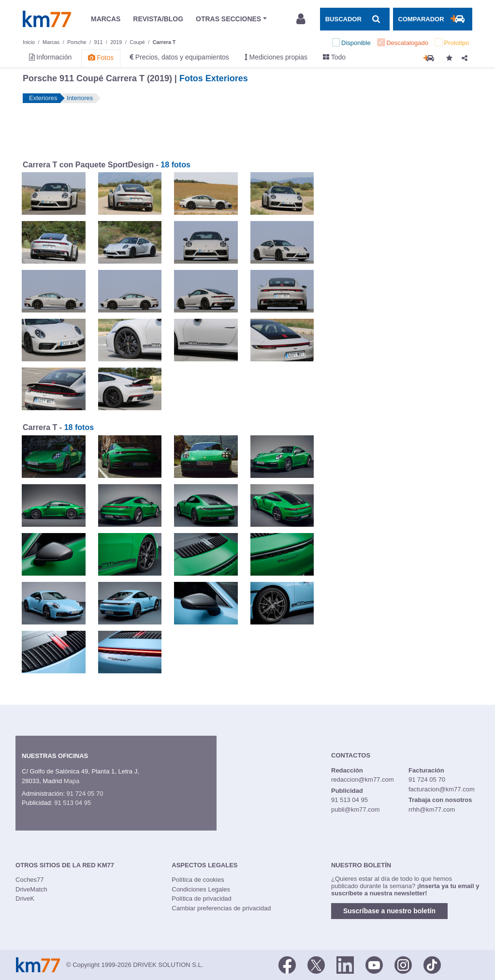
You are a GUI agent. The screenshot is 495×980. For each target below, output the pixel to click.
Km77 (47, 19)
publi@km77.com (356, 809)
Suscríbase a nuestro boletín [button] (389, 911)
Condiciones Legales (201, 889)
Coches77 (30, 880)
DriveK (25, 898)
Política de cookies (198, 880)
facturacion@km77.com (442, 789)
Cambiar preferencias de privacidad (221, 908)
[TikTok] (432, 964)
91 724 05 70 (85, 794)
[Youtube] (374, 964)
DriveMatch (31, 889)
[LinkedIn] (345, 964)
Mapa (72, 781)
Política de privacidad (202, 898)
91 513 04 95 (73, 803)
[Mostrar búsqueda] (355, 19)
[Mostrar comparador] (433, 19)
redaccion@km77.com (363, 780)
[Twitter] (316, 964)
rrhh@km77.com (432, 809)
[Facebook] (287, 964)
